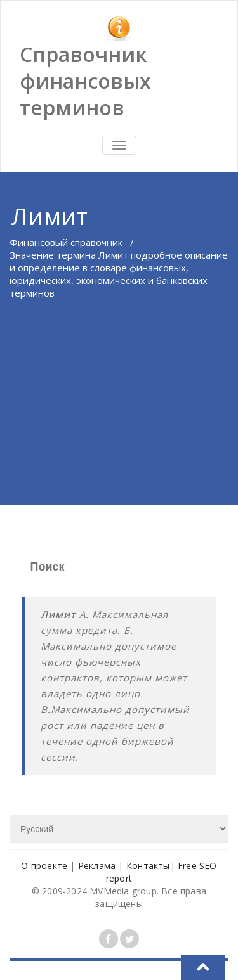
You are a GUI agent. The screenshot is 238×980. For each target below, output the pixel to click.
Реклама (97, 866)
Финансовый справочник (66, 242)
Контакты (148, 866)
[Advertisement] (119, 421)
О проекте (44, 866)
